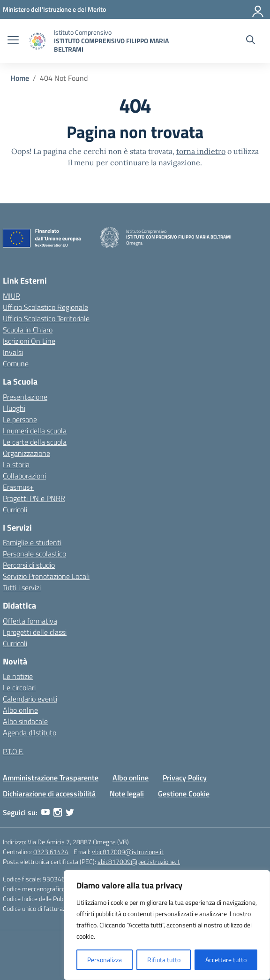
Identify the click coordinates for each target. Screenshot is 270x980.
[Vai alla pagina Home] (20, 78)
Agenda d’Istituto (30, 733)
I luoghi (14, 408)
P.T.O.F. (13, 751)
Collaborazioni (24, 476)
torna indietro (201, 151)
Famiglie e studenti (32, 542)
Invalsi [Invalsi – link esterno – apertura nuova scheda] (13, 352)
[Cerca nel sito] (251, 41)
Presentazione (25, 397)
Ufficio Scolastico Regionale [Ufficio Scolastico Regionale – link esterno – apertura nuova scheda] (45, 307)
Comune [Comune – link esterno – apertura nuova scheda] (16, 363)
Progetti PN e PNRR (34, 498)
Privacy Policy (185, 778)
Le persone (20, 419)
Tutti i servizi (22, 587)
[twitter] (70, 812)
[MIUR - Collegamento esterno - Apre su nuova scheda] (54, 9)
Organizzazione (26, 453)
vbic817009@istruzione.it (128, 852)
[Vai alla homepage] (37, 41)
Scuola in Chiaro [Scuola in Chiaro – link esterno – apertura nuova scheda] (28, 330)
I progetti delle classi (35, 632)
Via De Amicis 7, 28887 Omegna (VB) (78, 842)
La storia (16, 464)
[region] (167, 925)
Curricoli (15, 509)
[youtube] (45, 812)
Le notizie (18, 676)
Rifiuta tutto (164, 960)
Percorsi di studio (29, 565)
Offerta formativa (30, 621)
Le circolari (19, 687)
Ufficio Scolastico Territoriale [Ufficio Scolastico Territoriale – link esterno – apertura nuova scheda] (46, 318)
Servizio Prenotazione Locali (46, 576)
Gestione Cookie (184, 794)
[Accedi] (258, 9)
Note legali (127, 794)
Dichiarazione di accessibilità (49, 794)
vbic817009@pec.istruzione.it (139, 861)
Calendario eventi (30, 699)
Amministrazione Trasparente (51, 778)
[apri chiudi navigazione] (13, 41)
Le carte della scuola (35, 442)
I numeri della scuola (35, 431)
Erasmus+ (18, 487)
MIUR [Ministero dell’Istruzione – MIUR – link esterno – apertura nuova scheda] (11, 296)
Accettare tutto (226, 960)
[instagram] (58, 812)
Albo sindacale (25, 721)
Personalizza (105, 960)
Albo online (20, 710)
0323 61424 (51, 852)
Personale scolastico (34, 554)
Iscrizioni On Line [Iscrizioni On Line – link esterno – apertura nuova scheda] (29, 341)
